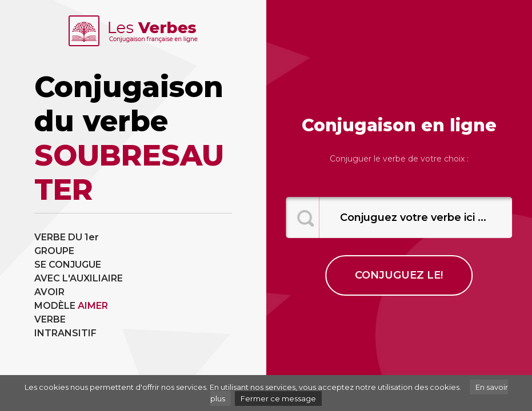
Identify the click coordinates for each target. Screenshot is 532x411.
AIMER (93, 306)
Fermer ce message (278, 398)
